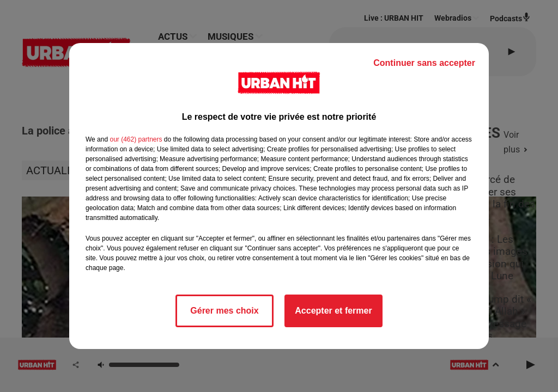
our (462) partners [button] (136, 139)
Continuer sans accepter (424, 63)
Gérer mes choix (224, 311)
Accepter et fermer (333, 311)
